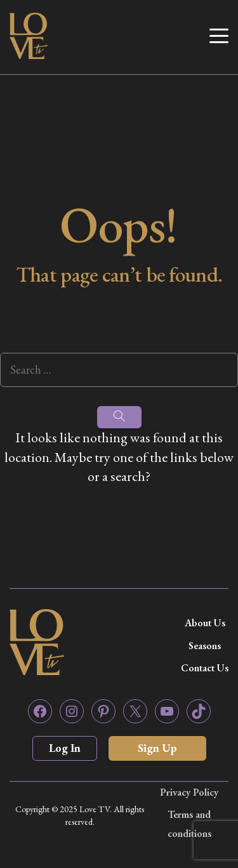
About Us (205, 623)
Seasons (205, 646)
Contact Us (205, 668)
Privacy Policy (189, 792)
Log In (65, 748)
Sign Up (157, 748)
